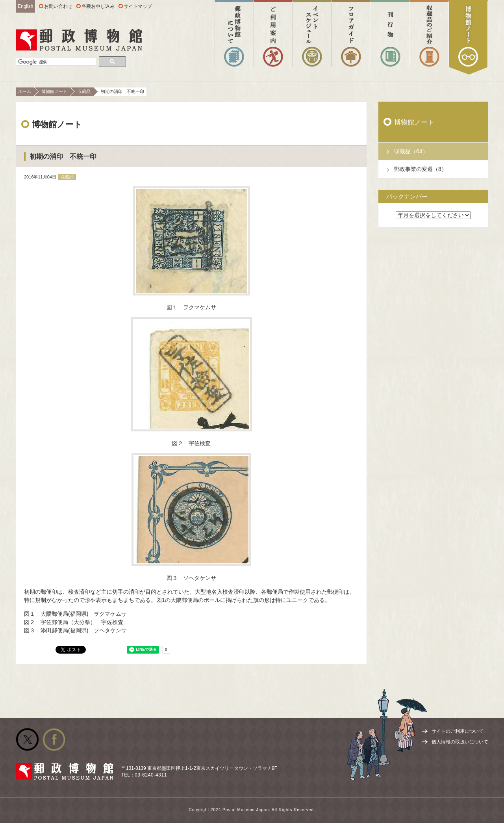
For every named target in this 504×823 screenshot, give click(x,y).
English (25, 6)
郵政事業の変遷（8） (421, 169)
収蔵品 (84, 91)
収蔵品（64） (411, 151)
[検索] (56, 62)
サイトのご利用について (458, 731)
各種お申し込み (98, 6)
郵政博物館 (79, 40)
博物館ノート (54, 91)
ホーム (25, 91)
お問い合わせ (58, 6)
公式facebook (54, 739)
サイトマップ (138, 6)
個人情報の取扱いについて (460, 742)
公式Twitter (27, 739)
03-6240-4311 (151, 775)
